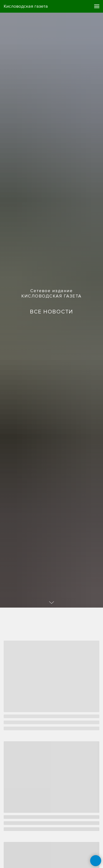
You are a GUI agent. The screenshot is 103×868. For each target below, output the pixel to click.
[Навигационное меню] (97, 6)
